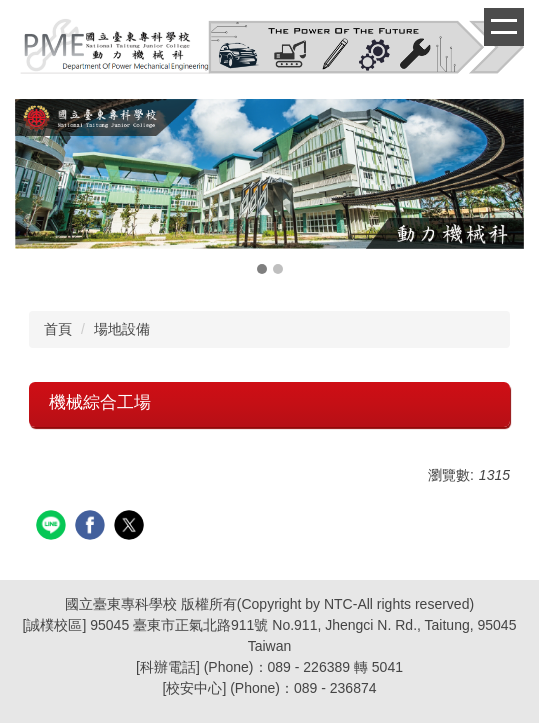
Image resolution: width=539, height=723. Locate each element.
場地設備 (122, 329)
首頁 (58, 329)
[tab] (262, 269)
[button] (40, 189)
